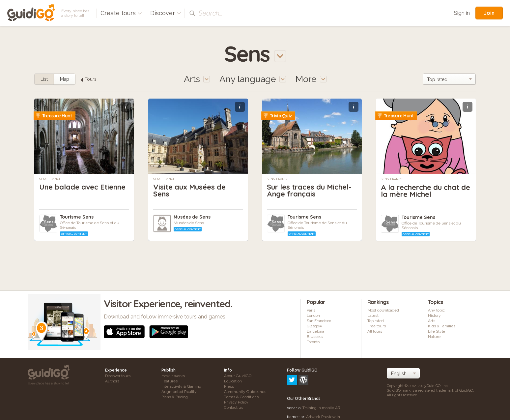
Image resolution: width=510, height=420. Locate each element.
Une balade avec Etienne (82, 187)
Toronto (313, 342)
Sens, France (50, 179)
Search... (211, 13)
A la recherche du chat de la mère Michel (425, 191)
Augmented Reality (179, 392)
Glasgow (314, 326)
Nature (434, 337)
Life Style (437, 331)
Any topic (436, 310)
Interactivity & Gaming (181, 386)
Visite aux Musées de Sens (189, 190)
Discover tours (118, 376)
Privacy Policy (236, 402)
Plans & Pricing (175, 397)
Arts (432, 321)
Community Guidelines (245, 392)
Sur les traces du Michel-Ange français (309, 190)
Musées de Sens (192, 217)
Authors (112, 381)
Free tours (377, 326)
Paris (311, 310)
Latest (373, 315)
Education (233, 381)
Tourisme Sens (77, 217)
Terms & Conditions (241, 397)
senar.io (294, 379)
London (313, 315)
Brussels (315, 337)
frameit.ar (296, 388)
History (434, 315)
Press (229, 386)
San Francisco (319, 321)
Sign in (462, 13)
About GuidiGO (238, 376)
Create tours (121, 13)
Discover (166, 13)
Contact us (234, 407)
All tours (375, 331)
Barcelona (315, 331)
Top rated (376, 321)
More (311, 79)
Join (489, 13)
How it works (173, 376)
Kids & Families (442, 326)
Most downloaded (383, 310)
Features (170, 381)
